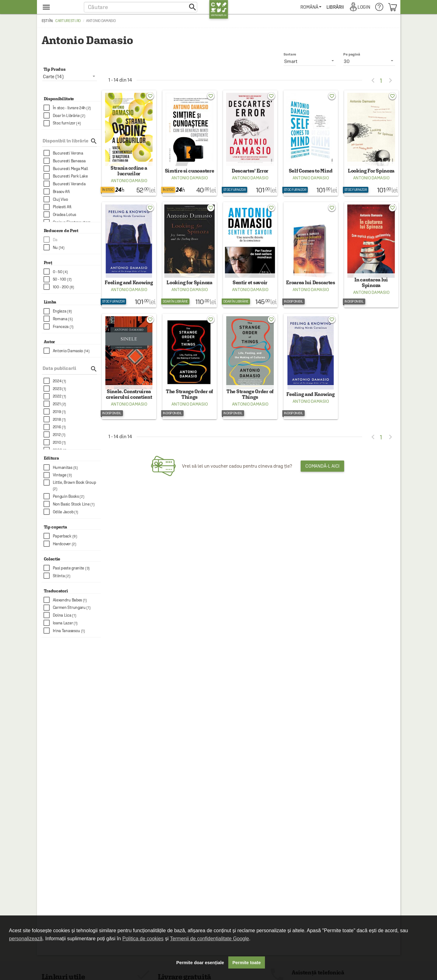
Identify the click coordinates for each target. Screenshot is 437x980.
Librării (335, 7)
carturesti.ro (68, 21)
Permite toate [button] (246, 963)
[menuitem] (311, 7)
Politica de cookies (143, 939)
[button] (141, 7)
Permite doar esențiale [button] (200, 963)
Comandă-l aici (323, 479)
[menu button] (59, 7)
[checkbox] (72, 108)
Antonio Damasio (129, 185)
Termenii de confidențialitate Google (209, 939)
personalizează (26, 939)
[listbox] (369, 61)
